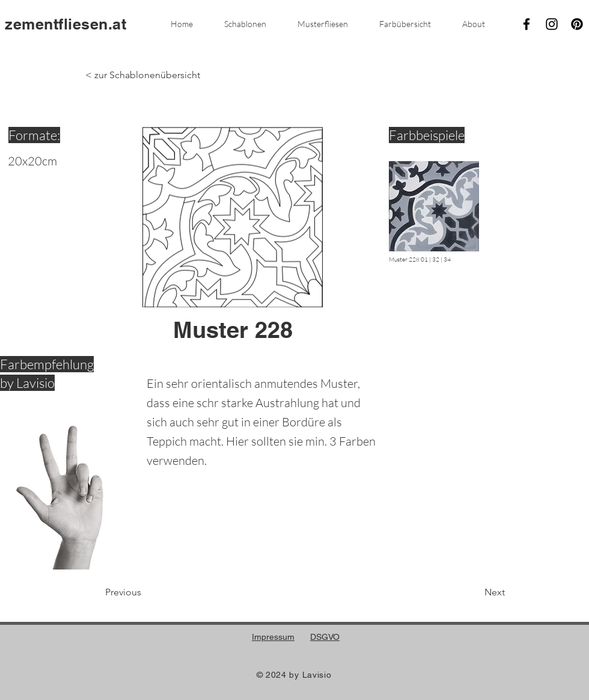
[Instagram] (552, 24)
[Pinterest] (577, 24)
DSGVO (325, 637)
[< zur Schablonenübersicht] (143, 75)
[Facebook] (526, 24)
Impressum (273, 637)
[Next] (475, 592)
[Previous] (145, 592)
